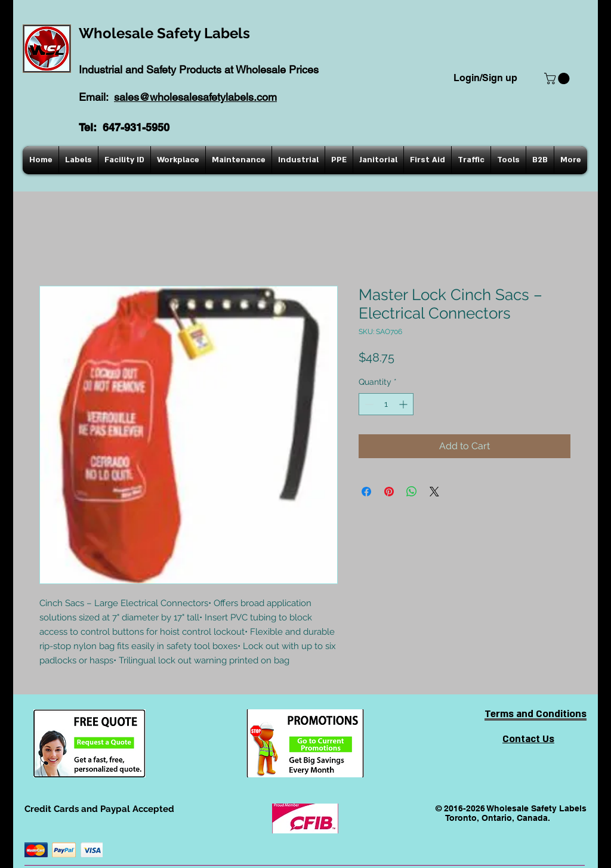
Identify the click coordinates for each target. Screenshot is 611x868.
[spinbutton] (386, 404)
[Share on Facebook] (366, 492)
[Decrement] (368, 404)
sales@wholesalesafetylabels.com (195, 97)
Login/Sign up (485, 78)
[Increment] (404, 404)
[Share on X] (434, 492)
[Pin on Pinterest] (389, 492)
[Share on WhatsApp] (412, 492)
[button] (558, 78)
